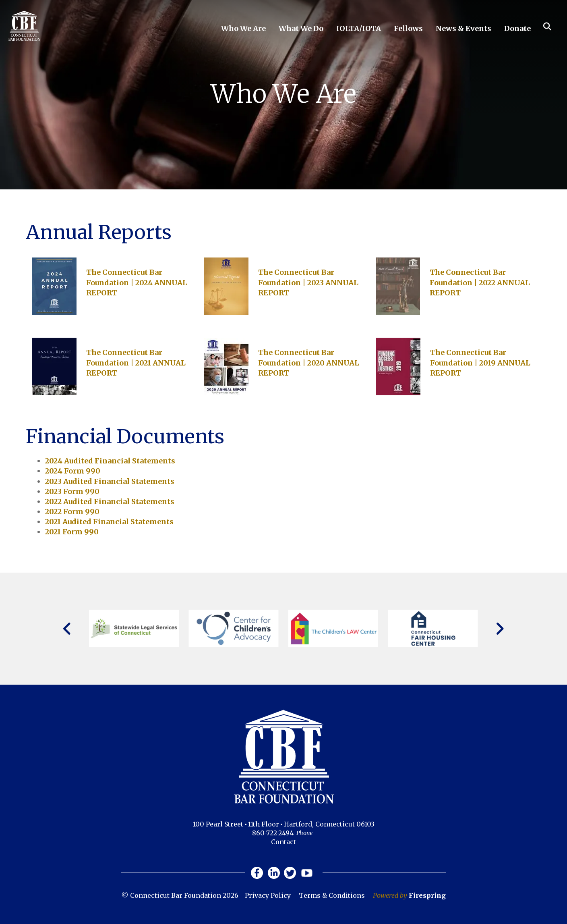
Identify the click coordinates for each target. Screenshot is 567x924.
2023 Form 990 (72, 491)
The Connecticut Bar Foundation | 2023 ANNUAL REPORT (308, 282)
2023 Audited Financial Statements (110, 481)
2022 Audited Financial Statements (110, 501)
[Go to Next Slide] (500, 629)
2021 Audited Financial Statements (109, 522)
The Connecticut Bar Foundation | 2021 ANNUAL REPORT (136, 362)
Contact (283, 842)
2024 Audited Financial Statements (110, 461)
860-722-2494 (273, 833)
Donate (517, 28)
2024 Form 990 (73, 471)
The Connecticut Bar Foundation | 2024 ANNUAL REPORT (137, 282)
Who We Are (243, 28)
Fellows (408, 28)
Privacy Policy (268, 895)
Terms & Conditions (332, 895)
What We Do (301, 28)
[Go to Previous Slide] (67, 629)
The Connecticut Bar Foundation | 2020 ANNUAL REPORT (309, 362)
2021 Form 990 (72, 532)
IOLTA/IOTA (359, 28)
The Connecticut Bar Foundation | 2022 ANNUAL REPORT (480, 282)
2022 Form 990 (72, 512)
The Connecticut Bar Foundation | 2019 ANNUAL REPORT (480, 362)
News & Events (464, 28)
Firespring (427, 895)
